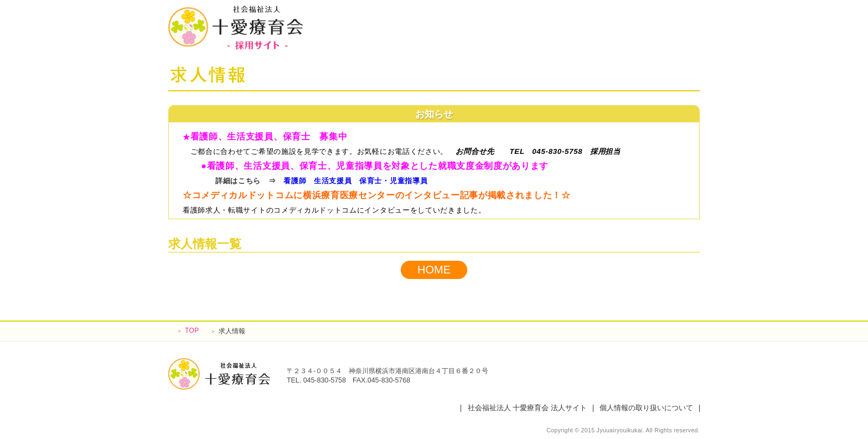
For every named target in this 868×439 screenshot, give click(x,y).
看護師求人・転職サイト (224, 210)
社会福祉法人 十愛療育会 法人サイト (527, 408)
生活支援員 (333, 181)
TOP (188, 330)
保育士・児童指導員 (393, 181)
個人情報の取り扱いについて (646, 408)
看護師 (295, 181)
